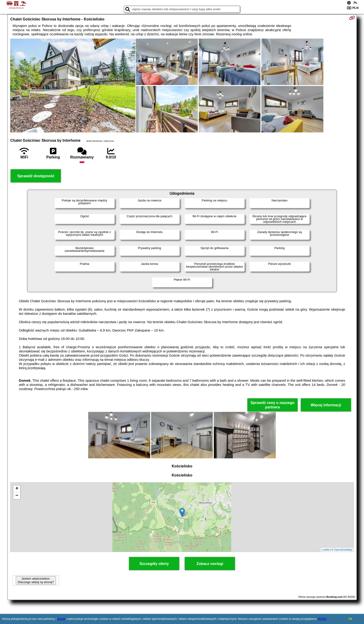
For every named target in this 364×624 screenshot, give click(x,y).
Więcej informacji (326, 405)
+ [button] (17, 489)
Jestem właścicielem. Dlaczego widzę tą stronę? (36, 580)
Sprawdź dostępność (36, 176)
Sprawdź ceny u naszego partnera (272, 405)
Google (61, 619)
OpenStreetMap (343, 550)
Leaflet (326, 550)
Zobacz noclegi (210, 564)
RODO (322, 619)
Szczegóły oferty (154, 564)
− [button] (17, 496)
